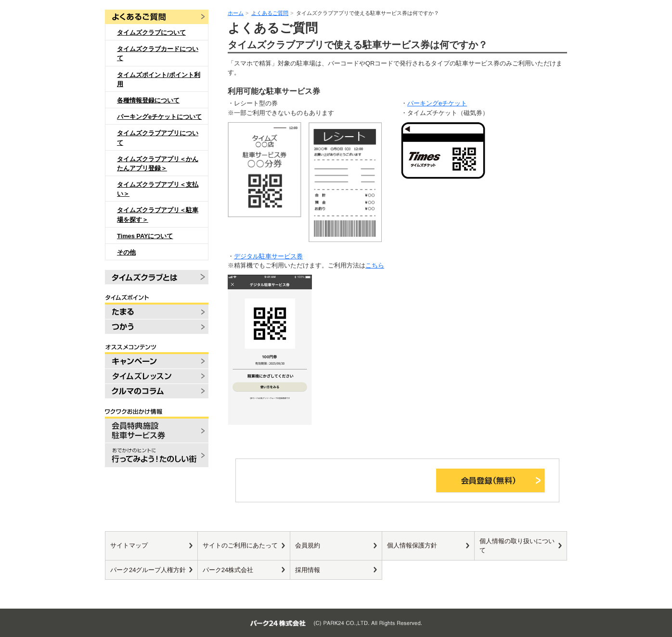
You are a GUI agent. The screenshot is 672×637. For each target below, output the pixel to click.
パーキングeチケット (437, 103)
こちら (375, 265)
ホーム (236, 13)
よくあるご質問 (270, 13)
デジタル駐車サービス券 (268, 256)
